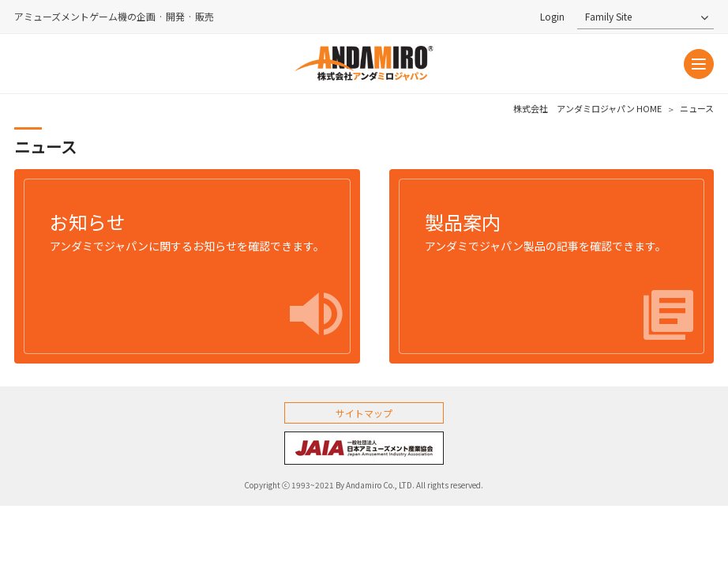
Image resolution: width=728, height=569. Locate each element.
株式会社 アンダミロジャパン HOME (587, 109)
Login (552, 17)
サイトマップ (364, 413)
